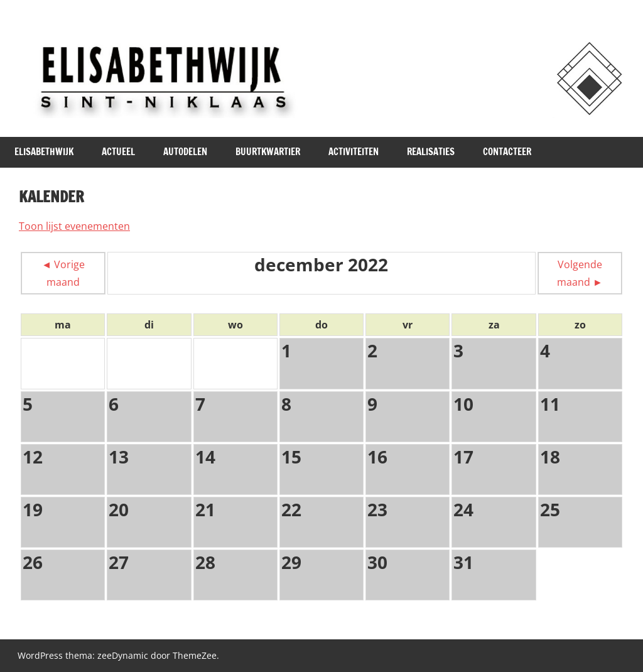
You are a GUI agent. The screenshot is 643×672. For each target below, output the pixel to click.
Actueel (118, 152)
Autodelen (185, 152)
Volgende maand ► (580, 273)
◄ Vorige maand (63, 273)
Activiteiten (354, 152)
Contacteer (507, 152)
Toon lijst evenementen (74, 226)
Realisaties (431, 152)
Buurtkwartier (268, 152)
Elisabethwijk (44, 152)
